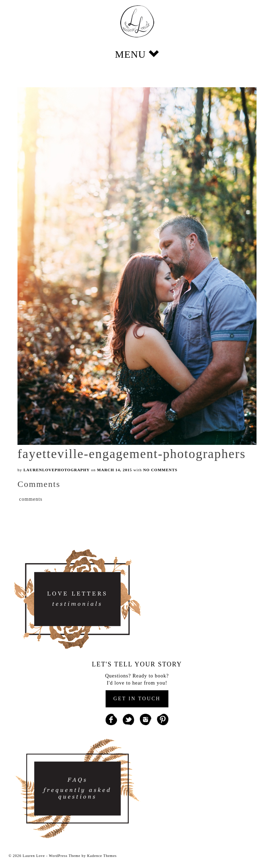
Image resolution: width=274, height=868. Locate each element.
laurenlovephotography (57, 470)
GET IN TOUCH (137, 699)
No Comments (160, 470)
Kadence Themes (102, 856)
